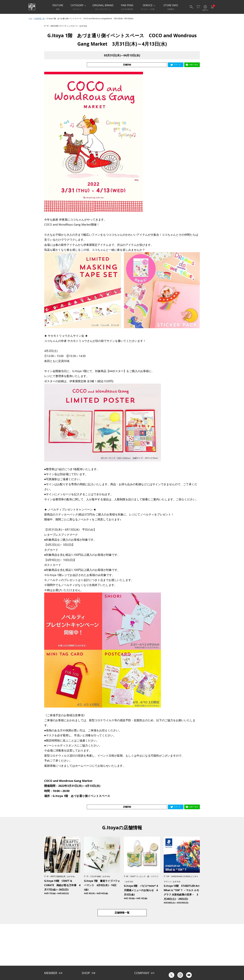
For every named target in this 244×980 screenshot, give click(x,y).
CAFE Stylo (86, 963)
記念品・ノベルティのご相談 (146, 958)
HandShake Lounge (90, 958)
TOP (30, 18)
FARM (84, 968)
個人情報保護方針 (52, 963)
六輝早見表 (172, 951)
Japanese (171, 967)
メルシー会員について (54, 953)
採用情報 (138, 963)
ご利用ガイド (50, 949)
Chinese (196, 967)
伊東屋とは (139, 949)
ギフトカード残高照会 (176, 955)
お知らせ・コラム (112, 958)
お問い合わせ (50, 958)
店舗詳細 (156, 65)
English (184, 967)
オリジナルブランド (143, 953)
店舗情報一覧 (40, 18)
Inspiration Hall (88, 953)
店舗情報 (108, 953)
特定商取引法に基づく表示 (55, 968)
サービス (108, 949)
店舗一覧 (85, 949)
